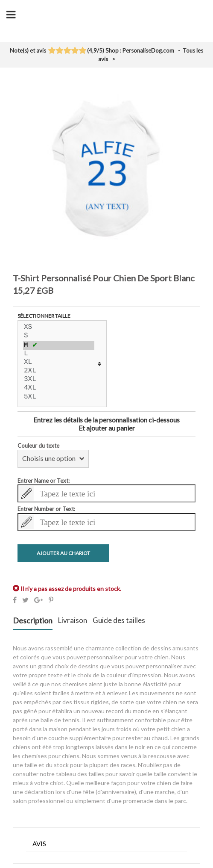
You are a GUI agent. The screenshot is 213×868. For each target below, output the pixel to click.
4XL (59, 388)
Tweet (25, 600)
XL (59, 363)
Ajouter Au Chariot (63, 553)
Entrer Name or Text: (44, 481)
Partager (15, 600)
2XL (59, 371)
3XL (59, 380)
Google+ (39, 600)
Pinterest (51, 600)
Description (33, 621)
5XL (59, 397)
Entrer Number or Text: (46, 509)
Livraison (73, 621)
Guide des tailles (119, 621)
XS (59, 328)
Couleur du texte (38, 446)
